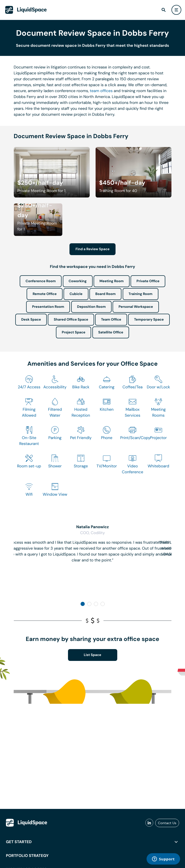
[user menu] (176, 10)
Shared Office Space (71, 320)
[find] (164, 10)
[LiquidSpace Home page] (26, 10)
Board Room (105, 294)
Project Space (74, 332)
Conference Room (41, 281)
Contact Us (167, 823)
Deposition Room (91, 307)
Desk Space (31, 320)
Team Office (111, 320)
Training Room (141, 294)
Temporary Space (149, 320)
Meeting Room (112, 281)
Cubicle (76, 294)
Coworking (78, 281)
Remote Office (45, 294)
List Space (92, 655)
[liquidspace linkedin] (149, 823)
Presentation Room (48, 307)
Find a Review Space (92, 249)
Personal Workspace (136, 307)
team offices (101, 91)
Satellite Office (111, 332)
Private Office (148, 281)
